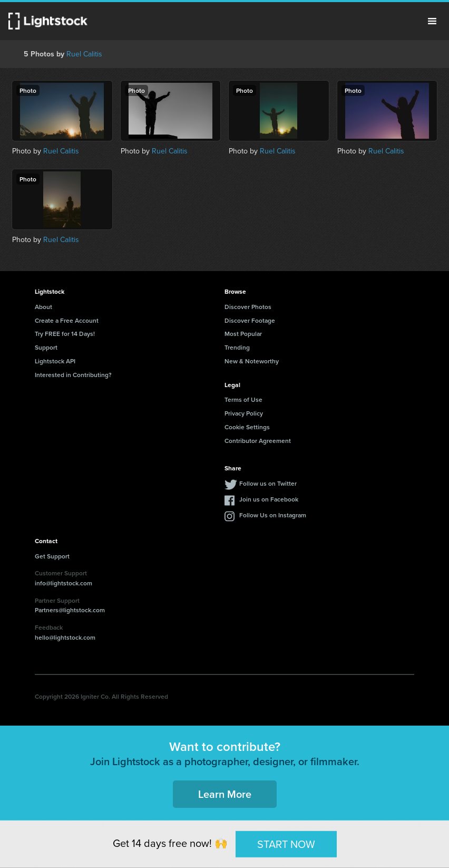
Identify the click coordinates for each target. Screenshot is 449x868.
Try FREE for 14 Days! (65, 334)
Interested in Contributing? (73, 375)
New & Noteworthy (252, 361)
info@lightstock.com (64, 583)
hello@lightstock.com (65, 637)
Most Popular (243, 334)
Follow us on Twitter (268, 483)
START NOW (286, 844)
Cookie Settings (247, 427)
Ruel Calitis (84, 54)
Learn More (225, 794)
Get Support (52, 556)
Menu (432, 21)
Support (46, 347)
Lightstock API (55, 361)
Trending (237, 347)
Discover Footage (250, 320)
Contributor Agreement (258, 441)
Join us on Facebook (269, 499)
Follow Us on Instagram (273, 515)
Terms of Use (243, 399)
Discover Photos (248, 307)
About (43, 307)
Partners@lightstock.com (70, 610)
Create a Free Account (67, 320)
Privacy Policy (244, 413)
